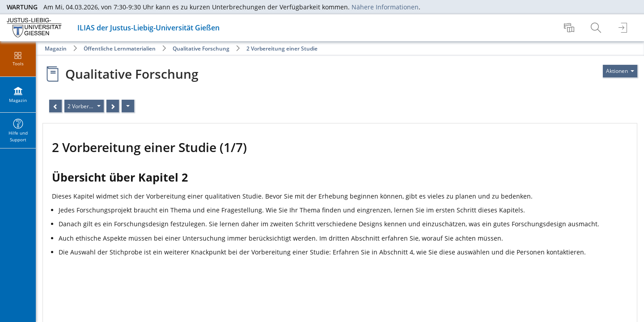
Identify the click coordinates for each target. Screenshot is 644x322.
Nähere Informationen (385, 7)
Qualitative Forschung (201, 49)
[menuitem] (570, 28)
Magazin (56, 49)
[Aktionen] (128, 106)
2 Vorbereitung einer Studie (282, 49)
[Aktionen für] (620, 71)
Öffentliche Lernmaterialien (120, 49)
